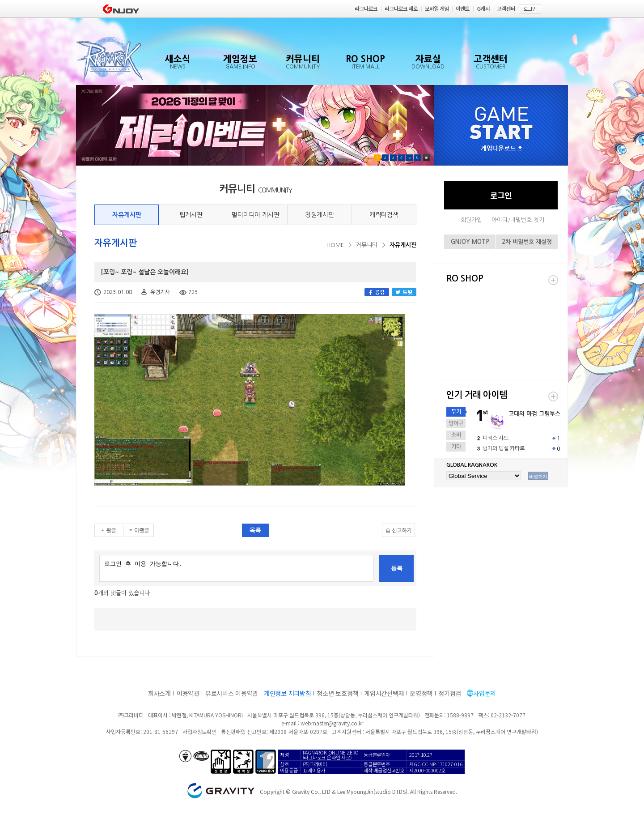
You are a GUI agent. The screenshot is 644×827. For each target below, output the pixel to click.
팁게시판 (191, 215)
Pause (426, 158)
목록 (255, 530)
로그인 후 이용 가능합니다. (236, 568)
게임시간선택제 (384, 693)
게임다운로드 (501, 149)
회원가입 (471, 220)
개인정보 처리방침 (287, 693)
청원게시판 (320, 215)
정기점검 (450, 693)
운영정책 (421, 693)
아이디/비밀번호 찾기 (518, 220)
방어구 (456, 423)
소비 (456, 435)
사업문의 (485, 693)
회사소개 (159, 693)
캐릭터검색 (384, 215)
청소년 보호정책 (337, 693)
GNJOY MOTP (470, 242)
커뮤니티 (367, 245)
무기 (456, 412)
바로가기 (538, 477)
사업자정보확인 (199, 731)
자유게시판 (127, 215)
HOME (335, 245)
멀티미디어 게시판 (255, 215)
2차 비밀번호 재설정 (527, 242)
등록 (397, 568)
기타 (456, 447)
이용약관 (188, 693)
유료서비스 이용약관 (232, 693)
